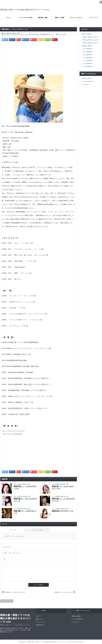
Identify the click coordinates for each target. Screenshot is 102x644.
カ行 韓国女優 (7, 33)
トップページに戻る (7, 601)
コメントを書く (62, 34)
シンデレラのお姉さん (88, 81)
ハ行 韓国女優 (56, 484)
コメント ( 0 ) (12, 530)
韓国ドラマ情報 (60, 18)
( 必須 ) (7, 547)
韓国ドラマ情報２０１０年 (90, 37)
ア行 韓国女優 (87, 49)
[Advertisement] (39, 57)
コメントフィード (40, 622)
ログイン (38, 616)
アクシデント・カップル (10, 34)
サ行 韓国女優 (18, 484)
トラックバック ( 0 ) (37, 530)
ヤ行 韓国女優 (56, 509)
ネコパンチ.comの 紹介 (26, 18)
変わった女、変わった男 (35, 34)
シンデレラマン (86, 84)
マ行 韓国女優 (18, 496)
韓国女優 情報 (43, 18)
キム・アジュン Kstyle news (12, 434)
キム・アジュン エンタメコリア (14, 431)
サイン (27, 34)
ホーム (9, 18)
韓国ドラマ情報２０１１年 (90, 40)
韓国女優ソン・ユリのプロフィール (63, 592)
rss (101, 2)
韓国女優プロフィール (48, 34)
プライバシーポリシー (76, 18)
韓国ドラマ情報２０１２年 (90, 43)
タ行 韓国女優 (87, 57)
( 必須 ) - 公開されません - (12, 553)
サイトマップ (93, 18)
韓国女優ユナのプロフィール (63, 511)
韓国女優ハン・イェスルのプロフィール (15, 592)
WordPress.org (40, 625)
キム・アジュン (20, 34)
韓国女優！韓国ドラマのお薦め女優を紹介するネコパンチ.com (25, 10)
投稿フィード (39, 619)
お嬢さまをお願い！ (87, 78)
